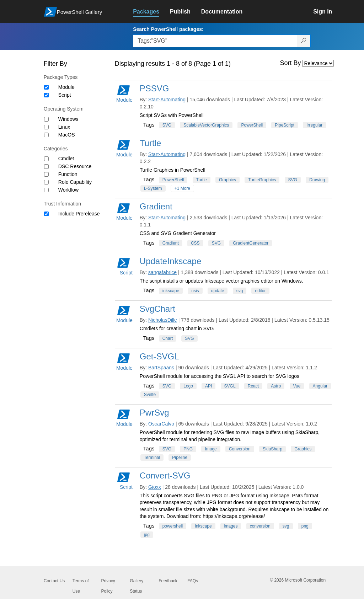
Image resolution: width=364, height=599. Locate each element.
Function (68, 174)
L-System (153, 188)
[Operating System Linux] (46, 127)
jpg (147, 535)
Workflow (68, 190)
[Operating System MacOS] (46, 135)
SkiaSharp (272, 449)
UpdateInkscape (170, 261)
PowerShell (252, 125)
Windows (68, 119)
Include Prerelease (79, 214)
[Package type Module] (46, 87)
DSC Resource (75, 166)
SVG (167, 125)
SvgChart (157, 309)
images (231, 526)
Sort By (291, 63)
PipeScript (285, 125)
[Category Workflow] (46, 190)
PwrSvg (154, 413)
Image (211, 449)
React (253, 386)
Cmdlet (66, 159)
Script (65, 95)
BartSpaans (161, 368)
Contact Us (54, 581)
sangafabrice (162, 272)
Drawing (317, 180)
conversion (260, 526)
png (305, 526)
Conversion (240, 449)
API (208, 386)
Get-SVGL (159, 356)
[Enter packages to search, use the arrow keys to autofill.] (215, 41)
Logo (188, 386)
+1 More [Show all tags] (182, 188)
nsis (195, 291)
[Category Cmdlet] (46, 159)
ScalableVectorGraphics (206, 125)
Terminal (152, 458)
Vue (297, 386)
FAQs (193, 581)
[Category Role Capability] (46, 182)
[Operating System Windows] (46, 119)
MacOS (67, 135)
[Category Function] (46, 174)
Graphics (227, 180)
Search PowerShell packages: (168, 29)
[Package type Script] (46, 95)
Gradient (156, 206)
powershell (173, 526)
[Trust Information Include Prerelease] (46, 214)
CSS (195, 243)
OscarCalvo (161, 424)
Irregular (314, 125)
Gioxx (155, 487)
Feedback (168, 581)
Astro (276, 386)
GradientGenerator (251, 243)
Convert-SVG (165, 475)
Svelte (150, 395)
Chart (168, 338)
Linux (64, 127)
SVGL (230, 386)
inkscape (171, 291)
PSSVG (154, 88)
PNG (188, 449)
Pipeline (180, 458)
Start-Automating (167, 100)
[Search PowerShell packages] (304, 41)
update (218, 291)
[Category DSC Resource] (46, 167)
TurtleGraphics (262, 180)
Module (66, 87)
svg (240, 291)
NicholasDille (163, 320)
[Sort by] (318, 63)
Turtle (150, 143)
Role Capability (75, 182)
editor (260, 291)
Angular (320, 386)
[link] (151, 12)
